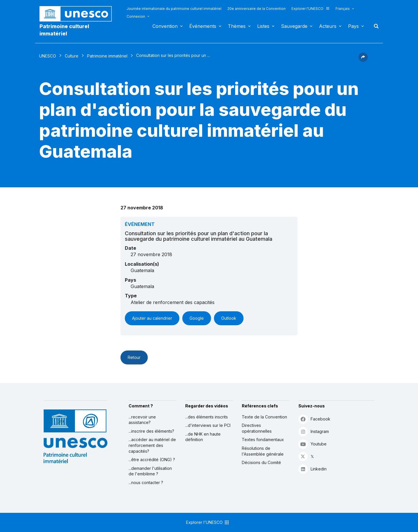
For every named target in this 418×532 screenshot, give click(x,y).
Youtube (312, 444)
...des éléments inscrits (207, 417)
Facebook (314, 419)
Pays (353, 26)
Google (197, 318)
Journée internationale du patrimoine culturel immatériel (174, 9)
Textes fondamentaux (263, 440)
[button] (363, 60)
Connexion (136, 16)
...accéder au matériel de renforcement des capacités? (152, 445)
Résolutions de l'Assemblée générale (263, 451)
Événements (203, 26)
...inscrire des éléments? (151, 431)
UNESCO (48, 56)
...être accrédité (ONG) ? (152, 460)
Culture (72, 56)
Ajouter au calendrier (152, 318)
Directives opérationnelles (257, 428)
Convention (165, 26)
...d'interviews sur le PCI (208, 425)
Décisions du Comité (261, 462)
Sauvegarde (294, 26)
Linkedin (312, 469)
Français (343, 9)
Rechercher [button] (374, 26)
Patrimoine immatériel (107, 56)
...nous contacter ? (146, 482)
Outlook (229, 318)
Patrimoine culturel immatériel (64, 30)
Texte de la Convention (264, 417)
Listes (263, 26)
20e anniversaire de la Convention (256, 9)
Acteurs (328, 26)
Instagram (314, 431)
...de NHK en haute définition (203, 437)
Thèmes (237, 26)
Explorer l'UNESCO (311, 9)
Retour (134, 357)
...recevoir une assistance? (142, 420)
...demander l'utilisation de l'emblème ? (150, 471)
